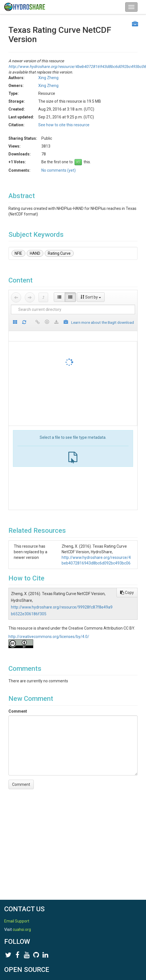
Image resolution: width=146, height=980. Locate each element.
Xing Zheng (48, 78)
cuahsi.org (22, 929)
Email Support (17, 921)
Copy (127, 593)
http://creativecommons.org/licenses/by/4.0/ (49, 637)
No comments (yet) (59, 170)
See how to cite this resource (64, 125)
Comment (18, 711)
